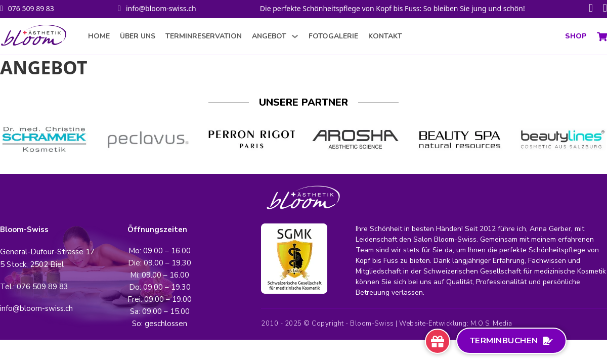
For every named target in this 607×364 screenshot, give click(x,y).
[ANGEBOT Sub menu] (295, 36)
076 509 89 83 (31, 8)
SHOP (576, 36)
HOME (99, 36)
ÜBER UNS (138, 36)
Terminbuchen (512, 340)
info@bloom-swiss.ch (161, 8)
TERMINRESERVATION (204, 36)
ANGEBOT (269, 36)
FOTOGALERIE (333, 36)
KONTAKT (385, 36)
